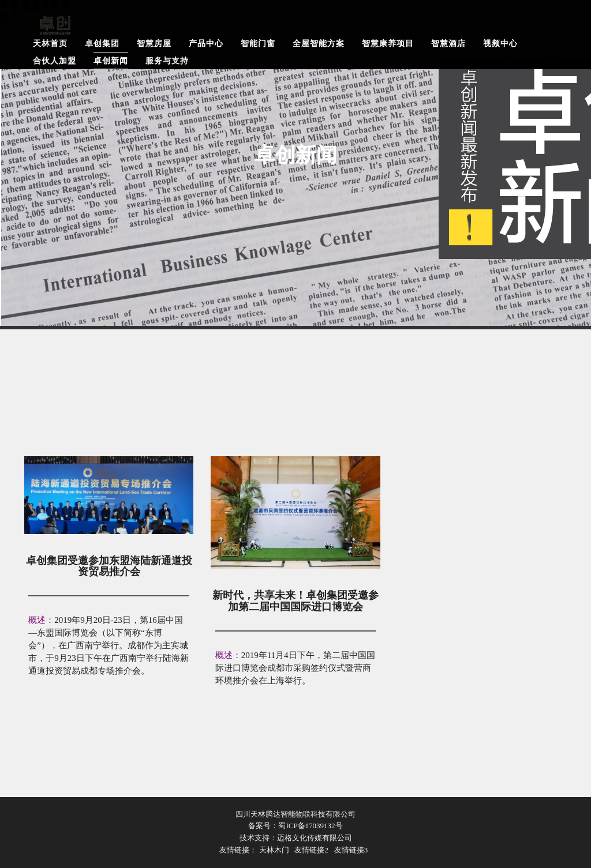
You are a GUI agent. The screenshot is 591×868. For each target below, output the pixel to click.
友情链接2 (311, 850)
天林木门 (274, 850)
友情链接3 (351, 850)
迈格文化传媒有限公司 (315, 838)
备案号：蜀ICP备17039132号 (295, 826)
